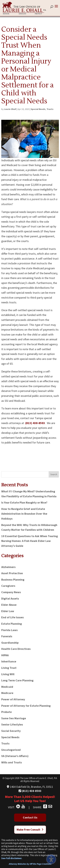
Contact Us (30, 817)
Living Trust (9, 668)
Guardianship (10, 643)
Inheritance (9, 661)
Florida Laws (9, 630)
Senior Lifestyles (12, 724)
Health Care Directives (16, 649)
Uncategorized (11, 750)
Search (54, 474)
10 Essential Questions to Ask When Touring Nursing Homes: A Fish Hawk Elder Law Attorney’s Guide (30, 541)
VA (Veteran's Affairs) (15, 756)
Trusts (50, 109)
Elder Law (8, 611)
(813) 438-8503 (35, 423)
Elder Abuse (9, 605)
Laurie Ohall (10, 109)
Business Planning (13, 580)
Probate (6, 712)
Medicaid (7, 687)
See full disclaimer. (12, 858)
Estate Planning (12, 624)
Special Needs (38, 109)
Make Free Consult (30, 830)
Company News (11, 592)
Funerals (7, 636)
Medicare (7, 693)
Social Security (11, 731)
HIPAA (5, 655)
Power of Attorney (13, 699)
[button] (56, 8)
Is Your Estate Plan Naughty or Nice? (24, 502)
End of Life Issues (12, 617)
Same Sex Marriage (14, 718)
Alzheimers (8, 567)
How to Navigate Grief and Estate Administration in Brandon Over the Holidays (24, 514)
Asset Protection (12, 573)
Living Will (8, 674)
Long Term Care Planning (17, 680)
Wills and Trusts (12, 762)
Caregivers (8, 586)
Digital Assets (10, 598)
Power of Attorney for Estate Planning (26, 706)
